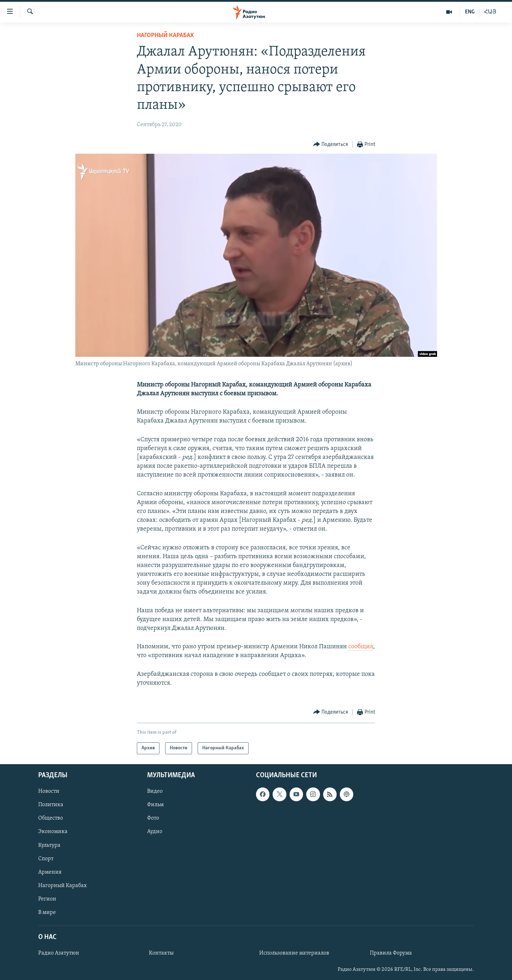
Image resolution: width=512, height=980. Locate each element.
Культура (49, 845)
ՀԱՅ (490, 12)
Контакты (161, 953)
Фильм (155, 805)
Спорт (46, 859)
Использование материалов (294, 953)
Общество (51, 819)
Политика (51, 805)
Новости (49, 791)
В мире (47, 913)
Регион (47, 899)
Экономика (53, 832)
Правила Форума (391, 953)
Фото (153, 819)
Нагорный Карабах (165, 36)
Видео (155, 791)
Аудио (155, 832)
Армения (50, 872)
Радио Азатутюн (59, 953)
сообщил (361, 647)
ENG (470, 12)
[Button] (331, 145)
